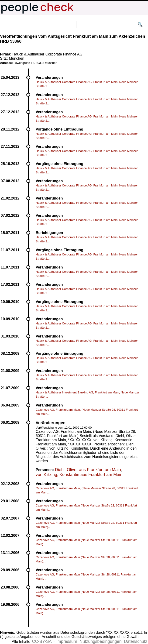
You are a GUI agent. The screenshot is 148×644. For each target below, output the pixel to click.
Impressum (67, 641)
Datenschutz (136, 641)
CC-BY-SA (42, 641)
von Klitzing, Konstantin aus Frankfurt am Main (79, 475)
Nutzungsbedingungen (100, 641)
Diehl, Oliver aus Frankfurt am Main (88, 470)
